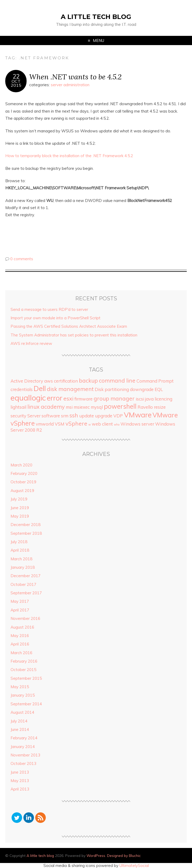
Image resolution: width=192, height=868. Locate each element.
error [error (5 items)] (55, 398)
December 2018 (26, 525)
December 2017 (26, 576)
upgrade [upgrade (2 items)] (104, 416)
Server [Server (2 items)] (34, 416)
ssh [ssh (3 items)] (74, 415)
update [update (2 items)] (87, 416)
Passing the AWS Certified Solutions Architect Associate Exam (69, 326)
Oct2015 (16, 83)
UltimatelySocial (134, 865)
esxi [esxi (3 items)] (68, 398)
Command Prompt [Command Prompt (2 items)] (155, 381)
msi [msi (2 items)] (69, 407)
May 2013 (20, 781)
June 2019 (20, 508)
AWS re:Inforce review (31, 343)
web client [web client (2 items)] (102, 424)
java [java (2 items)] (149, 399)
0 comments (22, 259)
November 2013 (25, 755)
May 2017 (20, 601)
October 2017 (23, 584)
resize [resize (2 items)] (160, 407)
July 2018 (19, 542)
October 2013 (23, 763)
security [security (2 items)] (18, 416)
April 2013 (20, 789)
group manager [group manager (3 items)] (114, 398)
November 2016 (25, 618)
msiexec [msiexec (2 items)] (82, 407)
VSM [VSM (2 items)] (60, 424)
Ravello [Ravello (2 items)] (145, 407)
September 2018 (26, 533)
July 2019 (19, 499)
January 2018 (23, 567)
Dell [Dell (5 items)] (40, 388)
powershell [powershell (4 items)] (120, 406)
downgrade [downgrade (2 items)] (142, 389)
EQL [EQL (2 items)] (159, 389)
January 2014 (23, 747)
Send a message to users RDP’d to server (49, 309)
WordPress (96, 855)
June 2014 (20, 729)
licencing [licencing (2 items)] (163, 399)
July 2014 (19, 721)
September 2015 (26, 678)
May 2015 (20, 687)
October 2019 (23, 482)
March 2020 (21, 465)
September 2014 (26, 704)
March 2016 (21, 653)
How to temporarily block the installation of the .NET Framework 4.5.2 (69, 156)
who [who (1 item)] (117, 425)
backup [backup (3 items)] (88, 380)
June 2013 (20, 772)
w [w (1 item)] (90, 425)
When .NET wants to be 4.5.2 (75, 77)
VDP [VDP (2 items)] (118, 416)
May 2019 (20, 516)
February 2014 (24, 738)
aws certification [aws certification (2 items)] (61, 381)
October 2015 (23, 670)
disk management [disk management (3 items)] (70, 389)
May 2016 (20, 636)
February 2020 (24, 473)
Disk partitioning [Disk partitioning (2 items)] (112, 389)
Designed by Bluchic (124, 855)
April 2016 (20, 644)
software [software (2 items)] (51, 416)
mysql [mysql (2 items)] (97, 407)
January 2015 (23, 695)
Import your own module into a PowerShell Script (55, 318)
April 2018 (20, 550)
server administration (70, 85)
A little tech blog (96, 17)
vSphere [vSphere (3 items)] (76, 423)
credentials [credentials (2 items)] (22, 389)
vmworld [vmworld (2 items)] (45, 424)
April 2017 (20, 610)
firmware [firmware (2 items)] (84, 399)
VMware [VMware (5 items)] (138, 415)
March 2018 (21, 559)
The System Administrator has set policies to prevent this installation (74, 335)
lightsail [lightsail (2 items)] (18, 407)
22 (16, 76)
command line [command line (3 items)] (117, 380)
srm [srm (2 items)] (65, 416)
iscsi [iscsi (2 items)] (140, 399)
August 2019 (22, 491)
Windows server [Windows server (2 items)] (137, 424)
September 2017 (26, 593)
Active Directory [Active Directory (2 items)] (27, 381)
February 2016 (24, 661)
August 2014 (22, 712)
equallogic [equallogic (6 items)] (28, 398)
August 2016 (22, 627)
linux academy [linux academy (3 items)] (46, 407)
